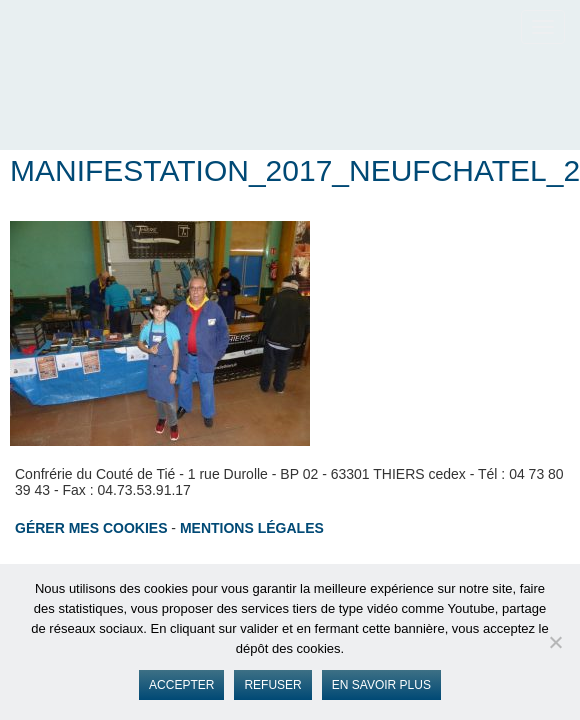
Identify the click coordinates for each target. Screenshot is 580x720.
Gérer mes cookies (91, 528)
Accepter (181, 685)
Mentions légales (252, 528)
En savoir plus (381, 685)
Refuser (272, 685)
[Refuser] (555, 642)
